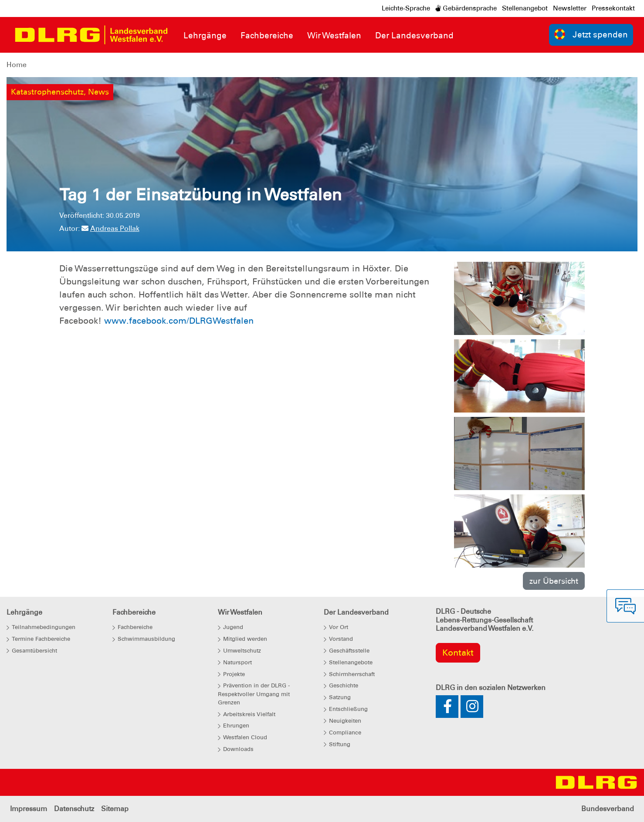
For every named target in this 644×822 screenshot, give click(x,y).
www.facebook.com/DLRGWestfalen (179, 321)
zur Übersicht (554, 581)
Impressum (29, 809)
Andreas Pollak (110, 228)
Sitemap (115, 809)
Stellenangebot (525, 8)
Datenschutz (74, 809)
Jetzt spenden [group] (591, 34)
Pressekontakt (613, 8)
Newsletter (570, 8)
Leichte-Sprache (406, 8)
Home (17, 65)
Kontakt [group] (458, 653)
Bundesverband (608, 809)
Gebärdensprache (466, 8)
